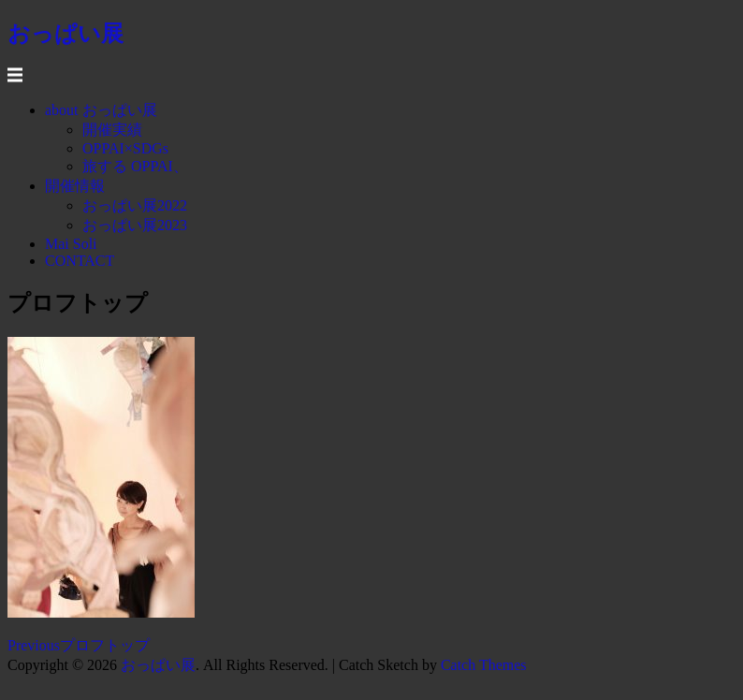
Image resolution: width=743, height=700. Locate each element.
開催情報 (75, 186)
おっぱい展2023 (135, 225)
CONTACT (80, 261)
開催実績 (112, 130)
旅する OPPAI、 (135, 166)
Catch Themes (484, 665)
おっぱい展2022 (135, 205)
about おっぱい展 (101, 110)
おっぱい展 (158, 665)
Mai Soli (71, 244)
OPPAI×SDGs (125, 148)
